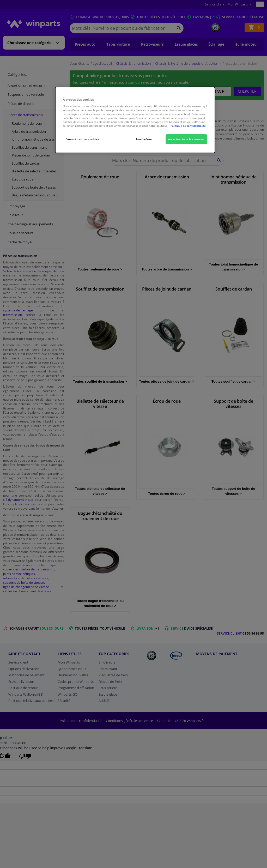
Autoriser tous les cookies (186, 139)
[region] (135, 120)
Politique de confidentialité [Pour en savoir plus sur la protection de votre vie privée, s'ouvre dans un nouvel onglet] (188, 126)
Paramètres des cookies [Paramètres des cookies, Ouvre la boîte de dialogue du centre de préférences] (82, 139)
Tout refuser (144, 139)
